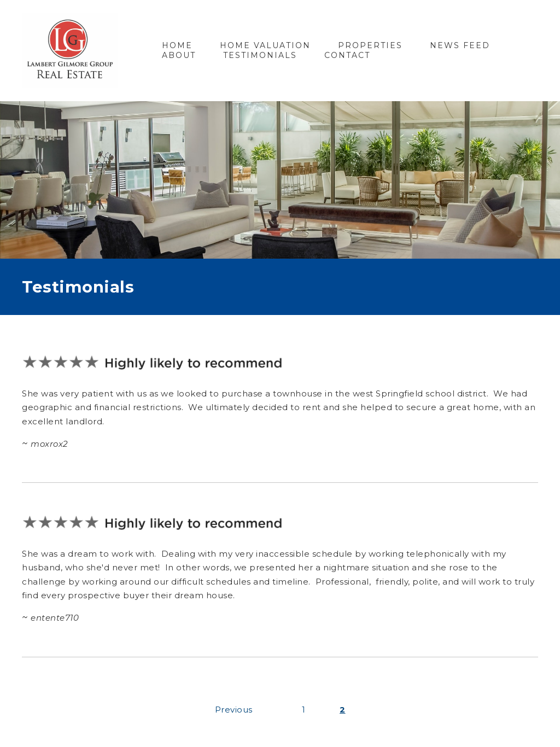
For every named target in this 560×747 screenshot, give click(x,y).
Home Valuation (265, 45)
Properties (370, 45)
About (179, 55)
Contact (347, 55)
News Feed (460, 45)
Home (177, 45)
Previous (234, 710)
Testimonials (260, 55)
